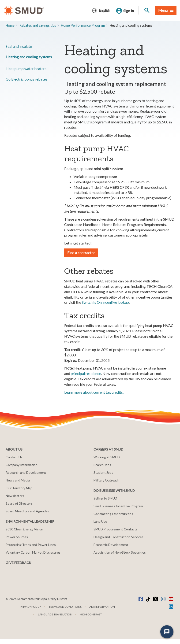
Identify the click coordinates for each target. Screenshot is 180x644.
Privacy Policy (30, 607)
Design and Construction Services (118, 537)
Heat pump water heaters (26, 68)
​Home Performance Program (83, 25)
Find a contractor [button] (81, 253)
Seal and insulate (19, 46)
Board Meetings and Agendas (27, 511)
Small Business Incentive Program (118, 506)
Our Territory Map (19, 488)
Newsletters (15, 496)
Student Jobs (103, 472)
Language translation (55, 614)
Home (10, 25)
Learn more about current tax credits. (94, 392)
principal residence (86, 373)
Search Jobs (102, 465)
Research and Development (26, 472)
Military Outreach (106, 480)
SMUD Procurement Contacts (116, 529)
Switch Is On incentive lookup (105, 302)
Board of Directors (19, 503)
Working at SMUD (107, 457)
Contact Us (14, 457)
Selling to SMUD (105, 498)
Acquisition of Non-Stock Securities (120, 552)
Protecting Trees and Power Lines (31, 545)
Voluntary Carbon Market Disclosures (33, 552)
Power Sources (17, 537)
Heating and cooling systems (29, 57)
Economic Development (111, 545)
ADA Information (102, 607)
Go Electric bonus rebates (26, 79)
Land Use (100, 521)
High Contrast (91, 614)
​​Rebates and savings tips (38, 25)
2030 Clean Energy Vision (24, 529)
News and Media (18, 480)
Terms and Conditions (65, 607)
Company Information (22, 465)
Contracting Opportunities (113, 514)
